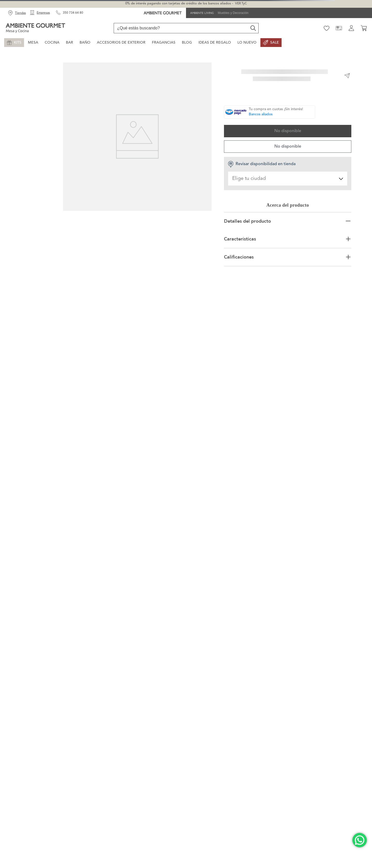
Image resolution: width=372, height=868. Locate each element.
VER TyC (241, 4)
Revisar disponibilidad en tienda (262, 164)
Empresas (43, 13)
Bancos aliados (261, 114)
